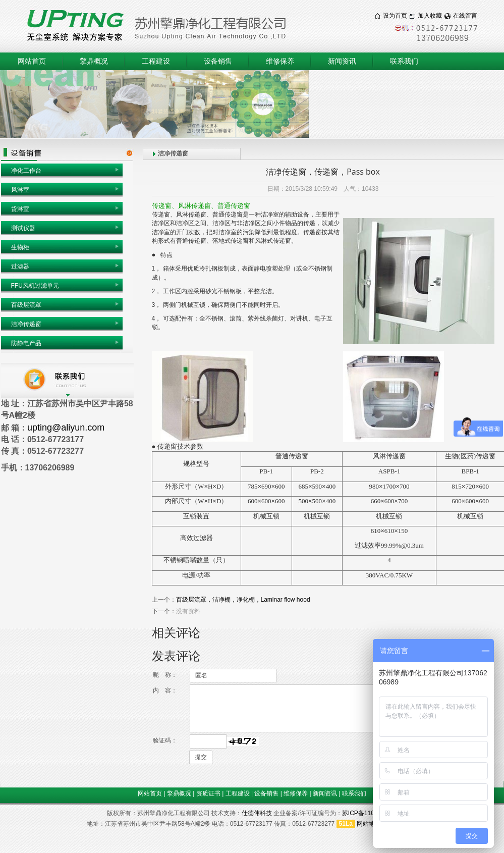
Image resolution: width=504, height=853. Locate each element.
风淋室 (20, 190)
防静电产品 (26, 343)
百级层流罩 (26, 305)
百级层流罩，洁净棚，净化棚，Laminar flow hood (243, 600)
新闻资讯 (342, 61)
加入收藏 (430, 16)
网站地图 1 (371, 824)
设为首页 (395, 16)
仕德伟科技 (257, 813)
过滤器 (20, 266)
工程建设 (156, 61)
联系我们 (404, 61)
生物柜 (20, 247)
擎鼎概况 (94, 61)
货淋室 (20, 209)
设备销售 (218, 61)
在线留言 (465, 16)
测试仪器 (23, 228)
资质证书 (208, 793)
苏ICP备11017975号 (370, 813)
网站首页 (32, 61)
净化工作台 (26, 171)
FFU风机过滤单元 (35, 286)
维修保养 (280, 61)
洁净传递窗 (26, 324)
